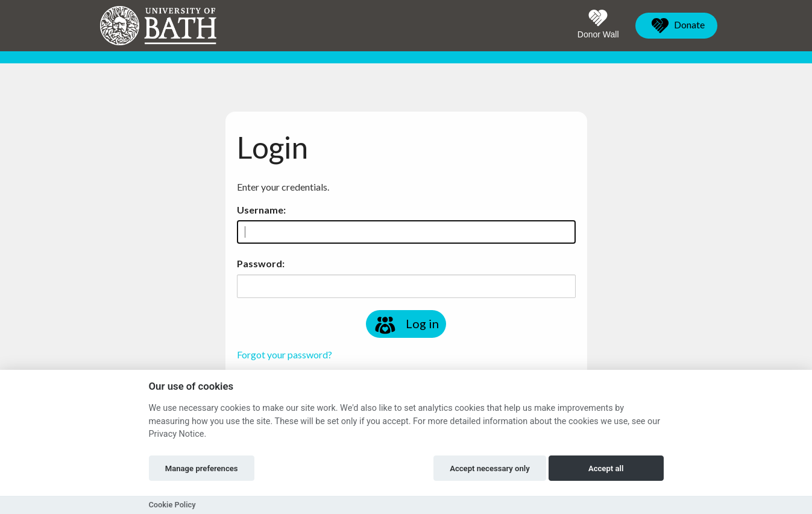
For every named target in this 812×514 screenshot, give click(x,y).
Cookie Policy (172, 505)
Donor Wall (598, 24)
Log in (406, 325)
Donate (676, 26)
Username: (261, 210)
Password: (261, 263)
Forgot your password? (285, 354)
